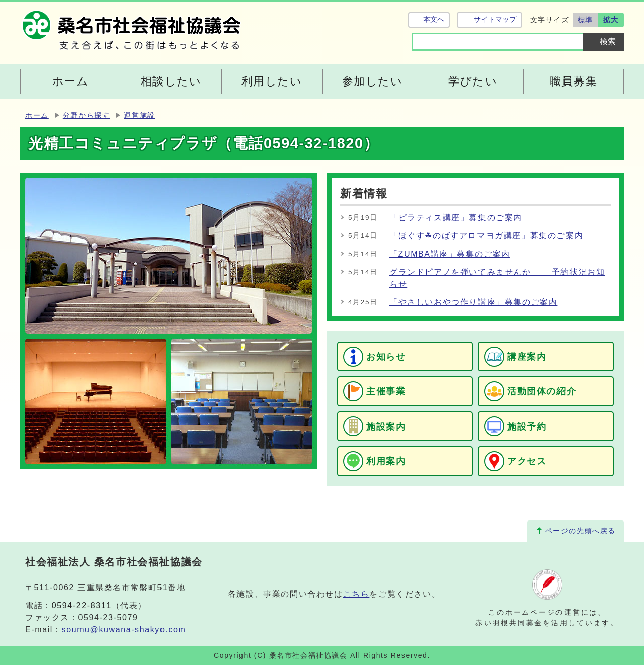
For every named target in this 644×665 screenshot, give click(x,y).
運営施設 (139, 115)
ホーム (37, 115)
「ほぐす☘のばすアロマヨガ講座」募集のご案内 (486, 236)
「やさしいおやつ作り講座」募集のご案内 (473, 302)
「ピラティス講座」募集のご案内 (456, 218)
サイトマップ (495, 19)
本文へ (434, 19)
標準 (585, 20)
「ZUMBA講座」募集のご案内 (450, 254)
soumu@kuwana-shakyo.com (124, 630)
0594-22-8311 (82, 605)
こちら (356, 594)
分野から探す (87, 115)
